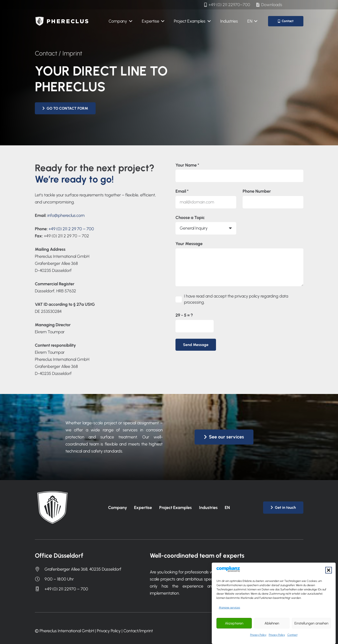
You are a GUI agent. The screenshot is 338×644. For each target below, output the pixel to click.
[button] (329, 581)
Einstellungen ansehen (311, 634)
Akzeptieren (234, 634)
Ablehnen (272, 634)
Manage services (229, 619)
